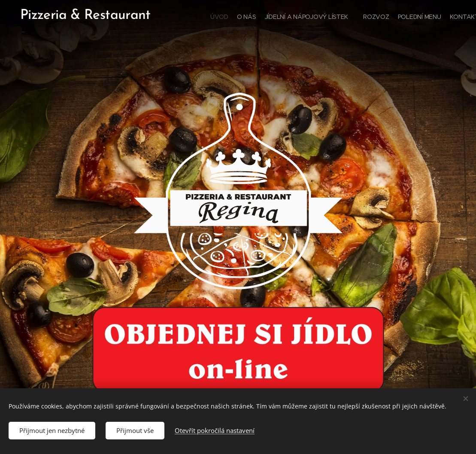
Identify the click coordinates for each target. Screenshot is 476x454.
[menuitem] (413, 18)
